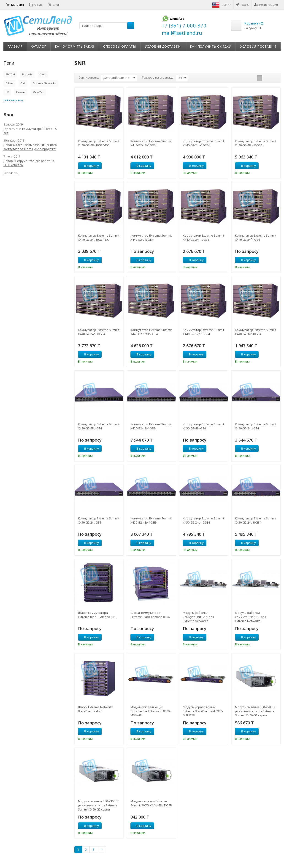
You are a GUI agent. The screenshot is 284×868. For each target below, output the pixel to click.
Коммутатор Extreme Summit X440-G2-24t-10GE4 (203, 237)
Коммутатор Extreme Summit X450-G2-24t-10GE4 (256, 520)
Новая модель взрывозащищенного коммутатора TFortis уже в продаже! (30, 147)
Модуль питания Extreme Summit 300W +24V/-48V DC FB (151, 803)
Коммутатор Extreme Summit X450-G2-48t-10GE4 (151, 426)
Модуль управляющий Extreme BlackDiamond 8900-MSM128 (203, 711)
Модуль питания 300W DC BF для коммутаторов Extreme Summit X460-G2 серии (99, 805)
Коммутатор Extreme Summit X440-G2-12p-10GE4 (203, 332)
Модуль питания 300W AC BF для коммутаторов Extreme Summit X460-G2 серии (255, 711)
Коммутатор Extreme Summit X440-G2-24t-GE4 (151, 237)
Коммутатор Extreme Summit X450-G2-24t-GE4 (99, 520)
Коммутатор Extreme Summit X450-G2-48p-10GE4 (151, 520)
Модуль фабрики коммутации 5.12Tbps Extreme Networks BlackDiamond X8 (251, 617)
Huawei (21, 92)
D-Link (9, 83)
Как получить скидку (211, 46)
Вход (242, 5)
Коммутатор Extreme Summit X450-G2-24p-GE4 (256, 426)
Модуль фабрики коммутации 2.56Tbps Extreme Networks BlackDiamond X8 (198, 617)
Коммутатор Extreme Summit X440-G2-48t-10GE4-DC (99, 143)
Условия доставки (163, 46)
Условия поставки (258, 46)
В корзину (89, 166)
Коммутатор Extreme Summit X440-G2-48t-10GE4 (151, 143)
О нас (36, 5)
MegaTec (38, 92)
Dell (23, 83)
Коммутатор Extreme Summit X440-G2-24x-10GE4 (203, 143)
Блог (54, 5)
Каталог (38, 46)
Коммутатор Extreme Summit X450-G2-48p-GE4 (99, 426)
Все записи (11, 173)
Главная (15, 46)
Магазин (15, 5)
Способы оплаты (119, 46)
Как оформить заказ (75, 46)
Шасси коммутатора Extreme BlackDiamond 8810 (98, 615)
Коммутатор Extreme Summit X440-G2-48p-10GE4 (256, 143)
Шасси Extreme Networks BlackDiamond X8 (96, 709)
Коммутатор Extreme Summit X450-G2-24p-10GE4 (203, 520)
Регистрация (266, 5)
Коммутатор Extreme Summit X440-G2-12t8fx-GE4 (151, 332)
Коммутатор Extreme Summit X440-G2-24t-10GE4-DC (99, 237)
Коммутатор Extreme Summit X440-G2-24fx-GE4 (256, 237)
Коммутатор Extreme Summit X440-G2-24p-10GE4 (99, 332)
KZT (227, 5)
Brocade (27, 74)
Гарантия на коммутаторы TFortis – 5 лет (30, 131)
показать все (13, 100)
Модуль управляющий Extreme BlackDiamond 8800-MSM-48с (150, 711)
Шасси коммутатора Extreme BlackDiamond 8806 (150, 615)
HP (7, 92)
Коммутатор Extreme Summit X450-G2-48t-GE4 (203, 426)
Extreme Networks (44, 83)
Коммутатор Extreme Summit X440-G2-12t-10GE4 (256, 332)
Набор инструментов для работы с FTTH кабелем (29, 163)
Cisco (43, 74)
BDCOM (10, 74)
